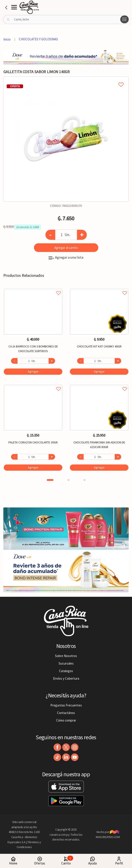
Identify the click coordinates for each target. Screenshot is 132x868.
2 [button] (69, 480)
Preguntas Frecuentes (66, 705)
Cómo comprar (66, 720)
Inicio (7, 39)
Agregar (33, 371)
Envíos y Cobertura (66, 678)
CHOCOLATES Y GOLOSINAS (38, 39)
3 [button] (85, 480)
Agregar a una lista (66, 257)
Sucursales (66, 663)
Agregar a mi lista (66, 80)
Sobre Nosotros (66, 656)
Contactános (66, 713)
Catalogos (66, 671)
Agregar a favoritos (33, 288)
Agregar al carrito (66, 248)
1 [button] (50, 480)
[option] (66, 139)
